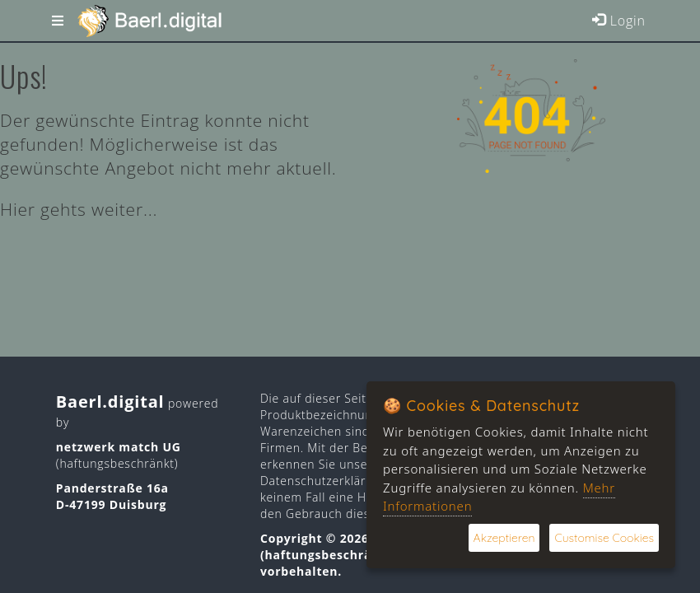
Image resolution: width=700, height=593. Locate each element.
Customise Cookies (604, 538)
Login (619, 21)
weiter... (124, 209)
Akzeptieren (504, 538)
